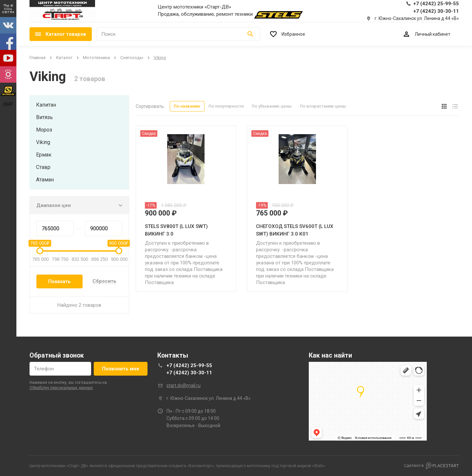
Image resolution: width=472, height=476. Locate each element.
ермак (44, 155)
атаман (45, 180)
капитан (46, 105)
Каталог (64, 58)
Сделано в (431, 466)
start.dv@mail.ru (184, 385)
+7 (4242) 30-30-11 (189, 373)
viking (43, 142)
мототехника (96, 58)
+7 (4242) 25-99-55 (189, 365)
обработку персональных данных (61, 388)
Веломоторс (201, 466)
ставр (43, 167)
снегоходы (132, 58)
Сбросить (104, 281)
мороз (44, 130)
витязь (44, 117)
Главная (38, 58)
